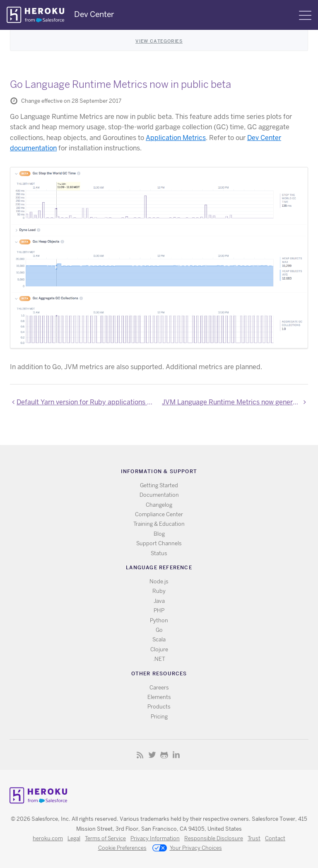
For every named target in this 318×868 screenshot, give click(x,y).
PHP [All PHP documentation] (159, 611)
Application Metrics (176, 138)
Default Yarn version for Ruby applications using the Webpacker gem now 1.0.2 (86, 402)
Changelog (159, 505)
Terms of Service (105, 838)
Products (159, 707)
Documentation (159, 495)
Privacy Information (155, 838)
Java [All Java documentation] (159, 601)
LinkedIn (176, 755)
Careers (159, 688)
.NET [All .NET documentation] (159, 659)
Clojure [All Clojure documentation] (159, 649)
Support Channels (159, 543)
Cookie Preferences (122, 848)
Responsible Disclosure (214, 838)
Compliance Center (159, 514)
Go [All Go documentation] (159, 630)
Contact (275, 838)
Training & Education (159, 524)
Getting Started (159, 485)
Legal (74, 838)
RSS (140, 755)
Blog (159, 534)
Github (164, 755)
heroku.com (48, 838)
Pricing (159, 717)
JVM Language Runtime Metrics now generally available (235, 402)
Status (159, 553)
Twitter (152, 755)
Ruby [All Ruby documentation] (159, 591)
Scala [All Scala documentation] (159, 640)
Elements (159, 697)
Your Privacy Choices (187, 849)
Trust (254, 838)
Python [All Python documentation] (159, 620)
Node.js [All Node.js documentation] (159, 581)
